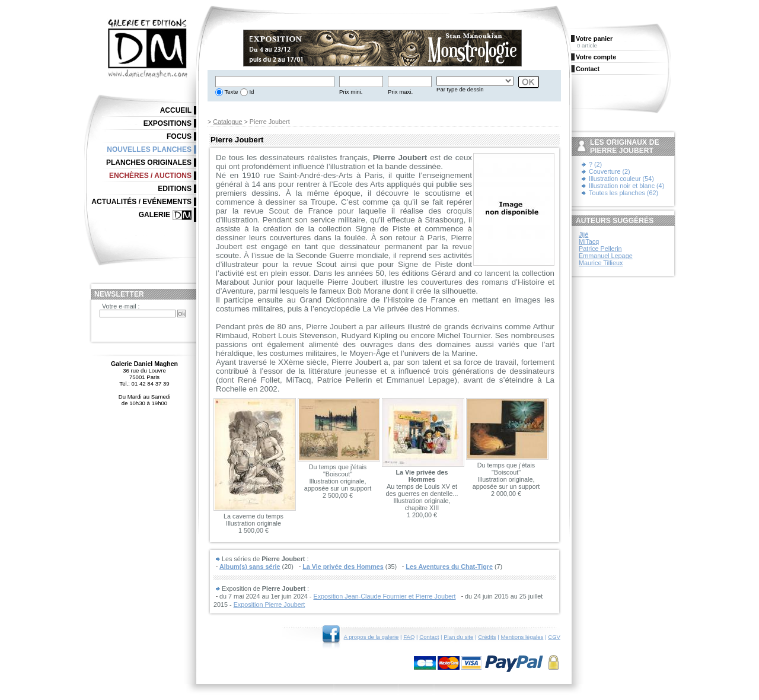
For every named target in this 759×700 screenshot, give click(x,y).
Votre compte (596, 57)
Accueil (176, 110)
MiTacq (589, 241)
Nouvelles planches (149, 149)
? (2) (595, 164)
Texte (230, 92)
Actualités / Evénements (141, 202)
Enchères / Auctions (150, 176)
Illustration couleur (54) (621, 179)
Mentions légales (522, 637)
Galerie (154, 215)
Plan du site (458, 637)
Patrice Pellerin (600, 249)
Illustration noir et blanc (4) (626, 186)
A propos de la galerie (371, 637)
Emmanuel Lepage (606, 256)
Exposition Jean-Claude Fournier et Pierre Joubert (384, 596)
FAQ (409, 637)
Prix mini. (351, 92)
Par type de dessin (460, 89)
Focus (179, 136)
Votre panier (594, 39)
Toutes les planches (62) (624, 193)
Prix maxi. (400, 92)
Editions (175, 189)
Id (251, 92)
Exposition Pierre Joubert (270, 604)
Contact (429, 637)
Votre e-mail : (121, 306)
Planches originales (149, 163)
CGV (554, 637)
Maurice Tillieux (601, 263)
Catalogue (227, 122)
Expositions (168, 123)
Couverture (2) (610, 171)
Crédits (487, 637)
